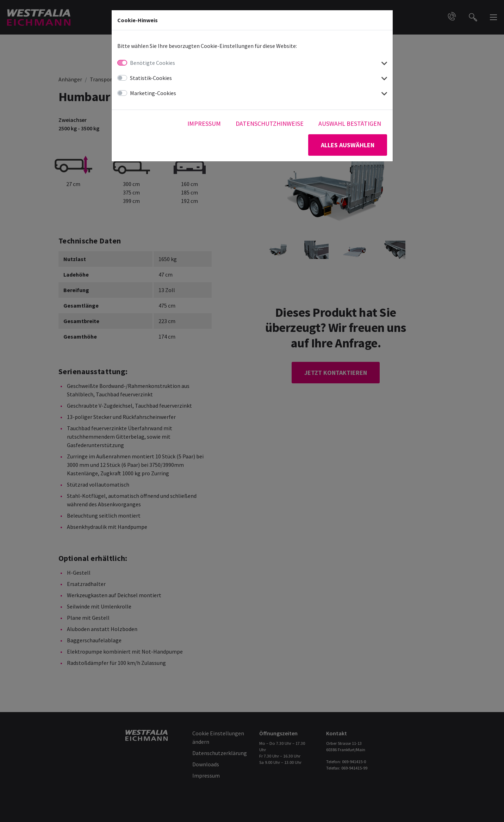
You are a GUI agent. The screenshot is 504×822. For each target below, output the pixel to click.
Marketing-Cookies (153, 93)
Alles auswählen (348, 145)
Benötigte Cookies (153, 63)
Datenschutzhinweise (270, 123)
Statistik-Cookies (151, 78)
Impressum (204, 123)
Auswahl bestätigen (350, 123)
